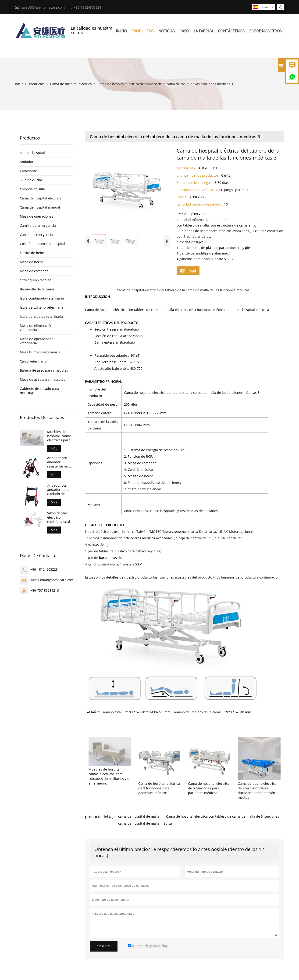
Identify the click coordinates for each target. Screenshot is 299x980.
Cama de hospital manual (40, 207)
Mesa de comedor (34, 271)
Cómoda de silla (32, 189)
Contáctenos (231, 31)
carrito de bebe (32, 253)
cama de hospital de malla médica (145, 823)
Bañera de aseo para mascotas (44, 370)
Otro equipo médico (36, 280)
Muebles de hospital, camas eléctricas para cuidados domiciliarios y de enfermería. (59, 436)
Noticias (167, 31)
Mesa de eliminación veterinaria (36, 328)
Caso (184, 31)
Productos (142, 31)
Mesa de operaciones (37, 216)
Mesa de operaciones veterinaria (37, 341)
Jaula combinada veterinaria (42, 298)
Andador (27, 162)
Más (54, 448)
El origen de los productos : (198, 175)
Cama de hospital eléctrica (71, 84)
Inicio (121, 31)
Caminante (28, 171)
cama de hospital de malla (139, 816)
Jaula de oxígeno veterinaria (42, 307)
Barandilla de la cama (37, 289)
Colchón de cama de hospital (43, 244)
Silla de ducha (31, 180)
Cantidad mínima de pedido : (200, 204)
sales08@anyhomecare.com (43, 7)
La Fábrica (203, 31)
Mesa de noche (32, 262)
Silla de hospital (32, 153)
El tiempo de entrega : (194, 182)
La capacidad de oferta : (196, 190)
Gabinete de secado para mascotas (39, 391)
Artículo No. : (187, 168)
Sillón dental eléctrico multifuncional (59, 517)
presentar (104, 946)
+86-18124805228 (87, 7)
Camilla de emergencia (38, 225)
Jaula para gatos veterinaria (41, 316)
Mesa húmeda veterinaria (40, 352)
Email (188, 271)
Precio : (183, 197)
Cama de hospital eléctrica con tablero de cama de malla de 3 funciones (223, 816)
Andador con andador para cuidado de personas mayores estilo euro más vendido (59, 490)
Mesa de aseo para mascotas (43, 379)
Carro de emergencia (36, 235)
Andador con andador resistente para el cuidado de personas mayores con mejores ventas (59, 462)
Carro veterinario (33, 361)
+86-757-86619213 (45, 590)
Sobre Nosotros (265, 31)
